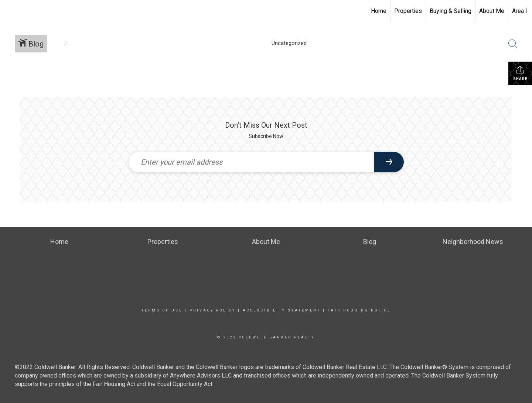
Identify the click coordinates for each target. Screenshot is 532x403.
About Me (492, 11)
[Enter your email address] (251, 162)
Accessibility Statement (282, 310)
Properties (408, 11)
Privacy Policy (213, 310)
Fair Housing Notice (359, 310)
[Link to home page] (9, 11)
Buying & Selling (451, 11)
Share (520, 73)
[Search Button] (513, 44)
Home (379, 11)
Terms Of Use (162, 310)
